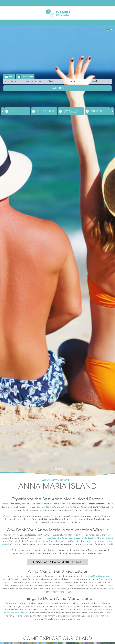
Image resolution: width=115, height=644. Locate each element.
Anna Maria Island (57, 13)
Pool (11, 77)
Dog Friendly (27, 77)
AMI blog (56, 610)
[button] (53, 469)
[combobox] (58, 81)
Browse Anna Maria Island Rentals (58, 562)
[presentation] (2, 111)
